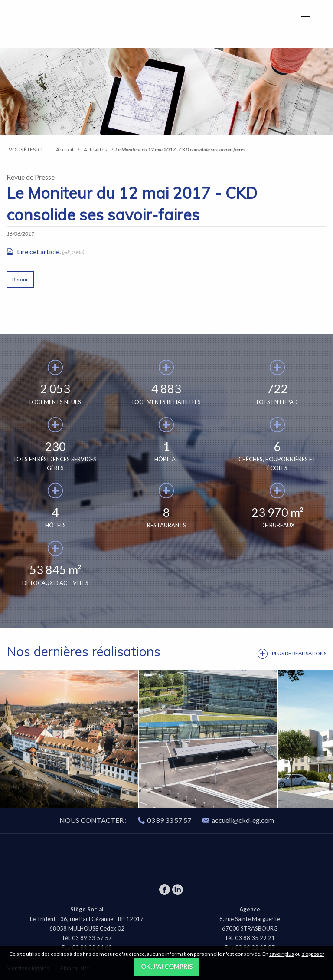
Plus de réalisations (299, 653)
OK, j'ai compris (167, 966)
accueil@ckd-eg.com (238, 820)
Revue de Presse (31, 177)
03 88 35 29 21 (255, 938)
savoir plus (282, 954)
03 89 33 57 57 (169, 820)
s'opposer (313, 954)
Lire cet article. (39, 252)
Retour (20, 279)
